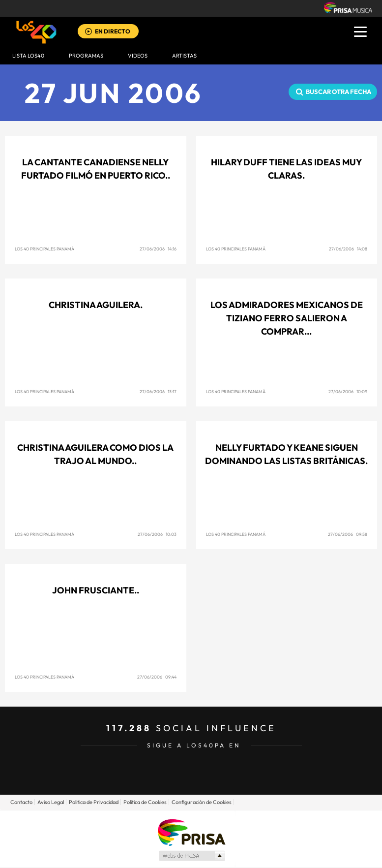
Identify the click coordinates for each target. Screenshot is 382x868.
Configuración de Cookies (202, 802)
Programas (86, 56)
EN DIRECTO (113, 31)
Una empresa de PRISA (191, 832)
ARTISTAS (184, 56)
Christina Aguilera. (96, 305)
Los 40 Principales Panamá (44, 249)
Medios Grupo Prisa (191, 856)
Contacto (21, 802)
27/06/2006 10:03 (157, 534)
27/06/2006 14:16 (158, 249)
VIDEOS (138, 56)
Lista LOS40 (28, 56)
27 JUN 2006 (114, 93)
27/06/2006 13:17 (158, 391)
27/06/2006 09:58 (348, 534)
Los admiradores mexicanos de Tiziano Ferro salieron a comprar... (287, 318)
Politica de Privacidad (94, 802)
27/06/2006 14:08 (348, 249)
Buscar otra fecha (338, 92)
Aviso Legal (51, 802)
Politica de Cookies (145, 802)
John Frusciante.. (96, 590)
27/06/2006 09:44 (157, 677)
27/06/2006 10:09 (348, 391)
